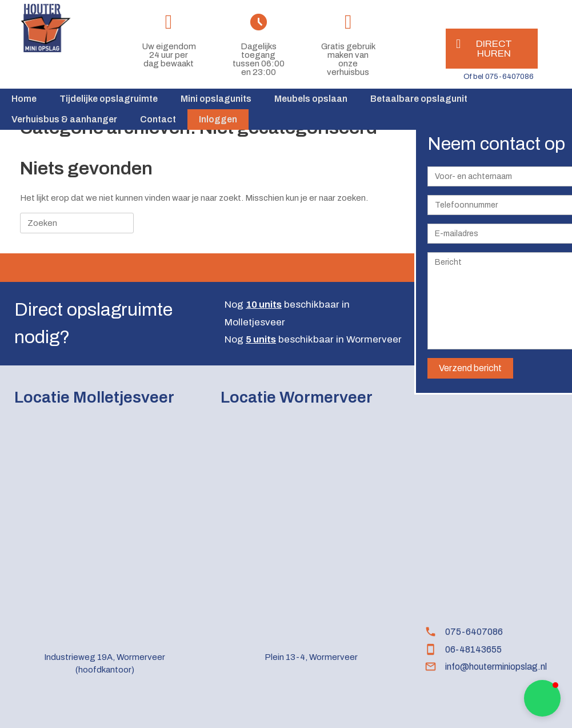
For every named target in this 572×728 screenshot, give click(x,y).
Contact (158, 119)
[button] (542, 698)
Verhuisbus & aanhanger (64, 119)
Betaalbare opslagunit (419, 99)
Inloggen (218, 119)
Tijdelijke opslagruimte (109, 99)
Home (24, 99)
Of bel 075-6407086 (499, 77)
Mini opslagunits (216, 99)
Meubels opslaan (311, 99)
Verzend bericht (470, 368)
